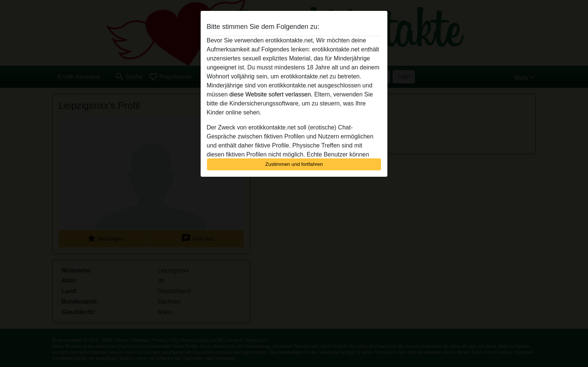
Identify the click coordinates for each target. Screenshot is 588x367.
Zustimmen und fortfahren (294, 164)
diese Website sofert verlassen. (271, 94)
